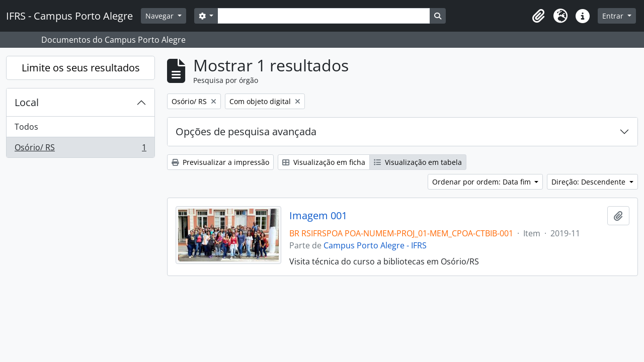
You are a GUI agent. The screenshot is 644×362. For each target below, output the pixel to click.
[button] (538, 16)
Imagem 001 (318, 216)
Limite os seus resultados (81, 68)
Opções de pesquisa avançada (246, 131)
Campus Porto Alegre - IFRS (375, 245)
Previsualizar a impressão (220, 162)
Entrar (614, 16)
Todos (26, 127)
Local (27, 102)
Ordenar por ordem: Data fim (482, 182)
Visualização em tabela (418, 162)
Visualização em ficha (324, 162)
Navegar (160, 16)
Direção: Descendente (589, 182)
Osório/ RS (80, 149)
